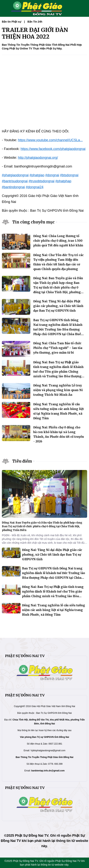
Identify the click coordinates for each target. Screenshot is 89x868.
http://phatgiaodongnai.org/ (38, 158)
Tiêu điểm (22, 461)
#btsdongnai (69, 175)
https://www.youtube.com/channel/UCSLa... (50, 140)
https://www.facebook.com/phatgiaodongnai (53, 149)
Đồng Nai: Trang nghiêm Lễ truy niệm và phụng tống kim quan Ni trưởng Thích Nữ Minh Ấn (58, 390)
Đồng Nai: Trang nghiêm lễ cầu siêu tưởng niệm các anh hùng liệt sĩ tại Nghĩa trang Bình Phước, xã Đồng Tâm (54, 610)
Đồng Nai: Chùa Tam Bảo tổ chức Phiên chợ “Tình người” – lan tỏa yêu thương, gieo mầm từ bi (58, 348)
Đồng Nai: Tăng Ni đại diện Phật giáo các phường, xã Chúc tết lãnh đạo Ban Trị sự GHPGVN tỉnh (58, 306)
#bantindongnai (13, 187)
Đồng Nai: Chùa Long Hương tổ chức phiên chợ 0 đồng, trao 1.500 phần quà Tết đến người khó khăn (58, 241)
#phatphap (63, 181)
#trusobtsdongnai (42, 181)
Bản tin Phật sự (11, 22)
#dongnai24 (35, 187)
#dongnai (52, 175)
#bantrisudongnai (15, 181)
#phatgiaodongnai (15, 175)
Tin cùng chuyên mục (33, 222)
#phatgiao (37, 175)
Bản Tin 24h (35, 22)
